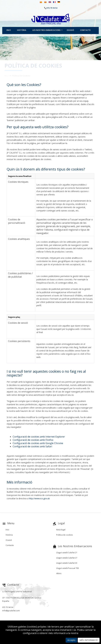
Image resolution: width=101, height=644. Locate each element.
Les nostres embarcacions (46, 30)
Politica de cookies (65, 535)
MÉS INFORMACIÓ (89, 640)
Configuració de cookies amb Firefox (33, 440)
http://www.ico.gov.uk (39, 498)
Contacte (85, 30)
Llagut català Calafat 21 (67, 553)
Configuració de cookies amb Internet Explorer (39, 437)
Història (22, 30)
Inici (9, 30)
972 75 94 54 (52, 8)
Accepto (71, 640)
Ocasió (70, 30)
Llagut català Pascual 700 (68, 568)
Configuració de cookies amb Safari (32, 446)
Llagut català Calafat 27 (67, 558)
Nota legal (61, 530)
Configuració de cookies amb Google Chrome (38, 443)
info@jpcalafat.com (11, 611)
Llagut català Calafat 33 (67, 563)
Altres (59, 573)
